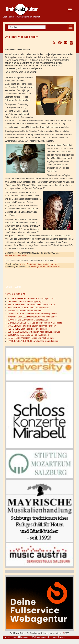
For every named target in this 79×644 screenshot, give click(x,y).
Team (55, 637)
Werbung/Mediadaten (41, 637)
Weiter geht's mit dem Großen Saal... (47, 267)
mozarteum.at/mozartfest (16, 255)
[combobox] (27, 27)
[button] (54, 43)
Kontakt (62, 637)
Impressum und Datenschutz (18, 637)
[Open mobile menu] (70, 27)
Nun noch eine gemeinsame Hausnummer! (39, 264)
